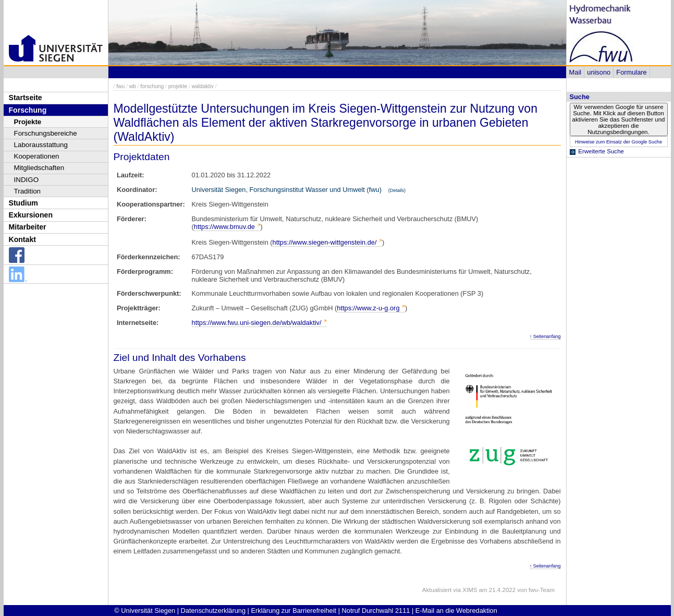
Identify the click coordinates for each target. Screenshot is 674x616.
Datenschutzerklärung (213, 611)
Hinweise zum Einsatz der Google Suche (618, 142)
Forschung (28, 110)
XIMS (470, 590)
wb (133, 86)
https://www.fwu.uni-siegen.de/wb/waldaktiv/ (257, 323)
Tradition (28, 191)
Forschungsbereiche (46, 133)
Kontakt (22, 239)
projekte (178, 86)
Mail (575, 72)
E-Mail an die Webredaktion (456, 611)
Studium (23, 203)
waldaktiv (203, 86)
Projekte (28, 122)
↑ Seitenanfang (545, 336)
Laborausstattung (41, 145)
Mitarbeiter (28, 227)
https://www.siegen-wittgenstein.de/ (325, 242)
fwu (120, 86)
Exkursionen (31, 215)
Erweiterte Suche (601, 151)
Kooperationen (37, 156)
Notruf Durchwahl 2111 (376, 611)
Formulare (631, 72)
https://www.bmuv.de (224, 227)
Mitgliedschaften (39, 168)
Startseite (26, 98)
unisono (599, 72)
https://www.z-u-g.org (368, 308)
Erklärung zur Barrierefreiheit (294, 611)
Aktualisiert (437, 590)
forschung (152, 86)
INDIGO (27, 180)
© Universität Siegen (145, 611)
